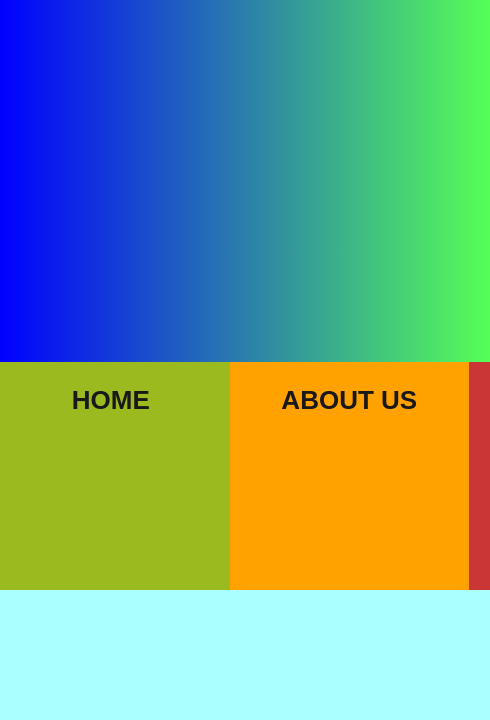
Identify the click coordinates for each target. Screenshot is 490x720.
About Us (349, 400)
